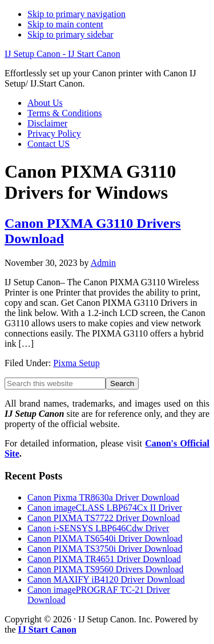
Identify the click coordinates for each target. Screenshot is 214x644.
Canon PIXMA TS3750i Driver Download (105, 549)
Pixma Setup (76, 363)
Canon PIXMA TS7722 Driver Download (104, 518)
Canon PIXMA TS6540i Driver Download (105, 538)
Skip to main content (65, 24)
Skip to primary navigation (76, 14)
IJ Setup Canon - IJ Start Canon (62, 54)
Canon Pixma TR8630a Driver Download (103, 497)
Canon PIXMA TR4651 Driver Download (104, 559)
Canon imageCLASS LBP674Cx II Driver (105, 508)
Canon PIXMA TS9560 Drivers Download (105, 569)
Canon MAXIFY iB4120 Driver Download (106, 579)
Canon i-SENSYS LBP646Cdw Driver (98, 528)
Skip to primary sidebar (70, 34)
